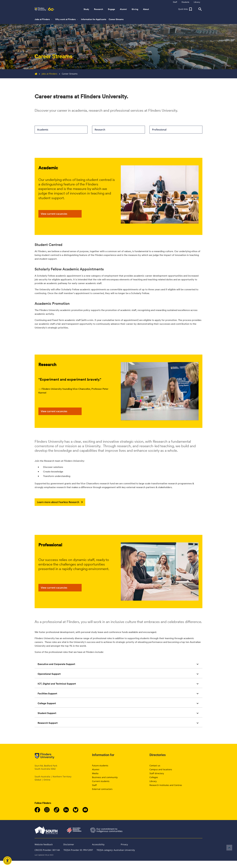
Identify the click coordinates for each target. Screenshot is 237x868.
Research (118, 130)
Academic (61, 130)
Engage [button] (111, 9)
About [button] (146, 9)
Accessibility (98, 844)
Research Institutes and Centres (166, 785)
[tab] (118, 664)
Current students (101, 781)
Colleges (154, 777)
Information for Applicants (94, 19)
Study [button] (86, 9)
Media (95, 773)
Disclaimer (69, 844)
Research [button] (99, 9)
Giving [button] (135, 9)
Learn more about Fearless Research (60, 502)
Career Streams (116, 19)
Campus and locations (161, 769)
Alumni (96, 769)
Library (153, 781)
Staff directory (157, 773)
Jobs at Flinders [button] (44, 19)
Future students (100, 765)
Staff (94, 785)
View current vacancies (60, 214)
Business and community (105, 777)
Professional (176, 130)
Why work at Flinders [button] (67, 19)
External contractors (102, 789)
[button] (185, 9)
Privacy (124, 844)
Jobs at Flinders (47, 74)
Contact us (155, 765)
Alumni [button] (123, 9)
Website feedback (44, 844)
